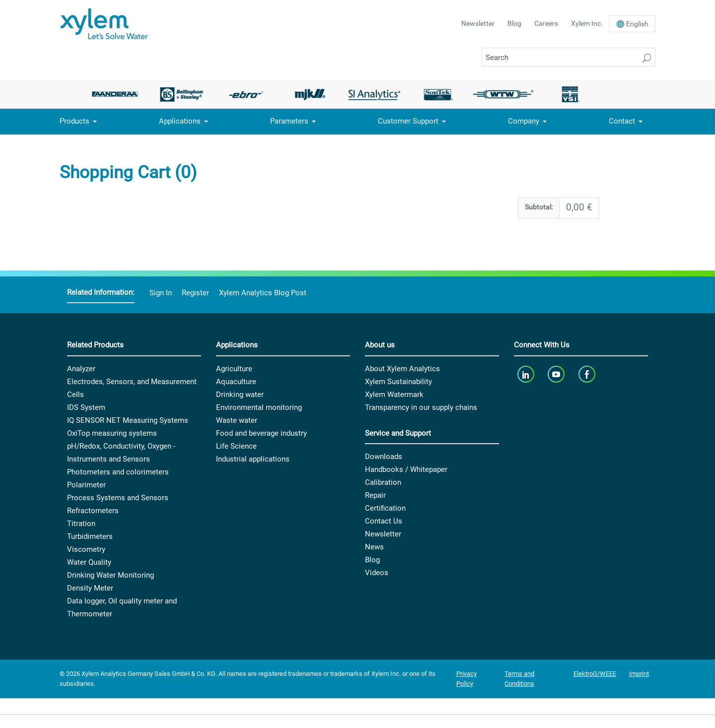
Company (524, 121)
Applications (180, 121)
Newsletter (478, 23)
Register (195, 293)
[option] (118, 94)
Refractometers (93, 511)
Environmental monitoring (259, 407)
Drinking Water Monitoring (110, 575)
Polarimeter (86, 485)
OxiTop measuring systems (112, 433)
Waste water (237, 420)
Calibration (383, 482)
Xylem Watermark (394, 395)
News (374, 547)
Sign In (161, 293)
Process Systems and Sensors (118, 498)
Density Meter (90, 588)
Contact (622, 121)
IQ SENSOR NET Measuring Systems (128, 420)
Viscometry (86, 549)
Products (74, 121)
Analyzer (81, 369)
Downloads (384, 457)
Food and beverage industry (261, 433)
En (637, 24)
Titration (81, 524)
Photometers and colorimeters (118, 472)
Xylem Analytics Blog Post (263, 293)
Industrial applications (253, 459)
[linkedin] (527, 374)
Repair (375, 495)
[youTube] (557, 374)
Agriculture (234, 369)
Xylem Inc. (587, 23)
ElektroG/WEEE (595, 674)
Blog (514, 23)
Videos (377, 573)
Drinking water (240, 395)
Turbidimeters (90, 536)
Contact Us (384, 521)
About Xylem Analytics (402, 369)
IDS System (86, 407)
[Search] (569, 57)
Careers (546, 23)
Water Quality (89, 562)
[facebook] (588, 374)
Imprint (639, 674)
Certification (385, 508)
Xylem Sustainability (398, 382)
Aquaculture (236, 382)
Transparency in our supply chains (421, 407)
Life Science (236, 446)
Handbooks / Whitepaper (406, 469)
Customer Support (408, 121)
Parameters (289, 121)
